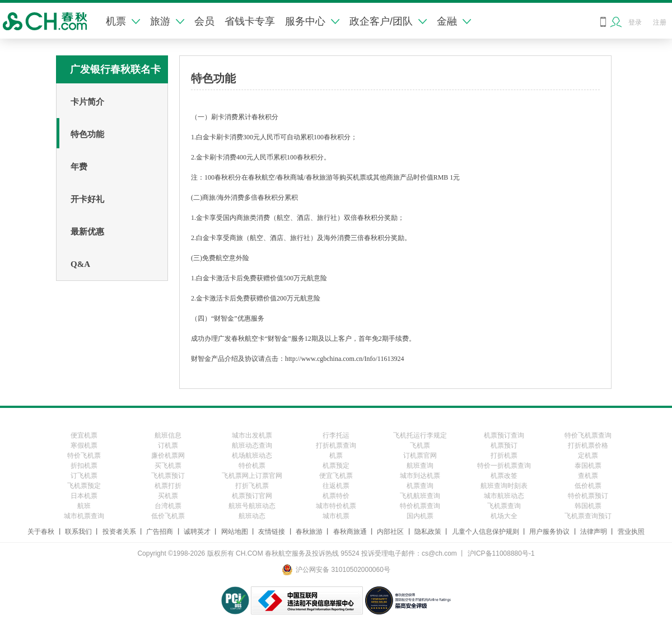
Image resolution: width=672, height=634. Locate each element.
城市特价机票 (336, 506)
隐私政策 (428, 532)
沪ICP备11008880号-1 (501, 553)
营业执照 (631, 532)
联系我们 (78, 532)
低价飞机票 (168, 516)
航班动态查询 (252, 445)
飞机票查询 (504, 506)
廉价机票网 (168, 455)
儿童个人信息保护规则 (486, 532)
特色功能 (87, 134)
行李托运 (336, 435)
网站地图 (235, 532)
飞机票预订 (168, 476)
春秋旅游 (309, 532)
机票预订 (504, 445)
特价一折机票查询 (504, 466)
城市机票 (336, 516)
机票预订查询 (504, 435)
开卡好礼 (87, 199)
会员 (204, 21)
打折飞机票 (252, 486)
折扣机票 (84, 466)
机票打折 (168, 486)
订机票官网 (420, 455)
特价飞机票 (84, 455)
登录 (635, 22)
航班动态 (252, 516)
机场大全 (504, 516)
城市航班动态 (504, 496)
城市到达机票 (420, 476)
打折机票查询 (336, 445)
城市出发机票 (252, 435)
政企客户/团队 (388, 21)
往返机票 (336, 486)
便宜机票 (84, 435)
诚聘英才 (197, 532)
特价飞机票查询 (588, 435)
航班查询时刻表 (504, 486)
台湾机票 (168, 506)
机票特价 (336, 496)
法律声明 (594, 532)
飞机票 (420, 445)
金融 (454, 21)
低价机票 (588, 486)
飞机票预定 (84, 486)
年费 (79, 167)
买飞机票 (168, 466)
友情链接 (272, 532)
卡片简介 (87, 102)
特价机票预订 (588, 496)
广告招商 (160, 532)
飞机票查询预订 (588, 516)
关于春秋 (41, 532)
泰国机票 (588, 466)
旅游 (167, 21)
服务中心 (312, 21)
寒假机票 (84, 445)
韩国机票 (588, 506)
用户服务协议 (549, 532)
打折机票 (504, 455)
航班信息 (168, 435)
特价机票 (252, 466)
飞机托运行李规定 (420, 435)
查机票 (588, 476)
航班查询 (420, 466)
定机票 (588, 455)
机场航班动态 (252, 455)
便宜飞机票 (336, 476)
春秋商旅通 (350, 532)
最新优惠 (87, 232)
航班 (84, 506)
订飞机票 (84, 476)
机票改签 (504, 476)
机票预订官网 (252, 496)
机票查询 (420, 486)
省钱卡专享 (250, 21)
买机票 (168, 496)
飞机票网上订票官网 (252, 476)
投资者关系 (119, 532)
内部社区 (390, 532)
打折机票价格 (588, 445)
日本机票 (84, 496)
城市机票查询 (84, 516)
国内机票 (420, 516)
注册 (660, 22)
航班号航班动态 (252, 506)
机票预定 (336, 466)
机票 (123, 21)
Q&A (80, 264)
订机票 (168, 445)
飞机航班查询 (420, 496)
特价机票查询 (420, 506)
